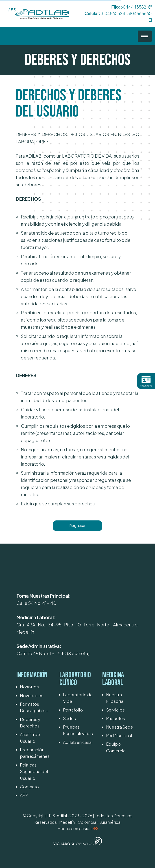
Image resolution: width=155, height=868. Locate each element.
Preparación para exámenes (35, 753)
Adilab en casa (77, 742)
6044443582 (133, 7)
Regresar (77, 525)
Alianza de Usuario (30, 738)
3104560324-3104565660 (126, 13)
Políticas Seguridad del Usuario (34, 771)
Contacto (29, 787)
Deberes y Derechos (30, 723)
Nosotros (29, 687)
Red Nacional (119, 735)
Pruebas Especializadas (78, 730)
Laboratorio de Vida (78, 698)
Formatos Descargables (34, 707)
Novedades (32, 695)
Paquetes (116, 718)
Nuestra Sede (120, 727)
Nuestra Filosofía (115, 698)
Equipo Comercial (116, 747)
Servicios (115, 710)
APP (24, 795)
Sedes (69, 718)
